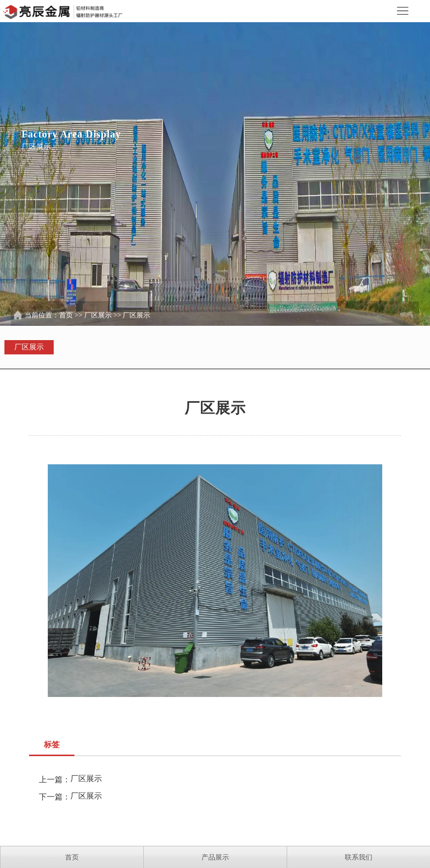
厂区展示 (98, 315)
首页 (66, 315)
